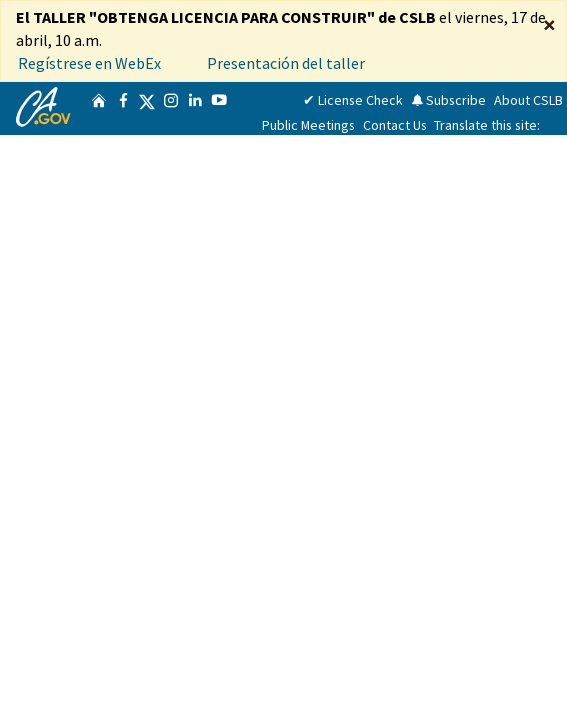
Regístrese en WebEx (89, 63)
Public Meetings (308, 125)
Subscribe (448, 100)
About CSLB (528, 100)
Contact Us (395, 125)
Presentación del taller (287, 63)
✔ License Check (353, 100)
